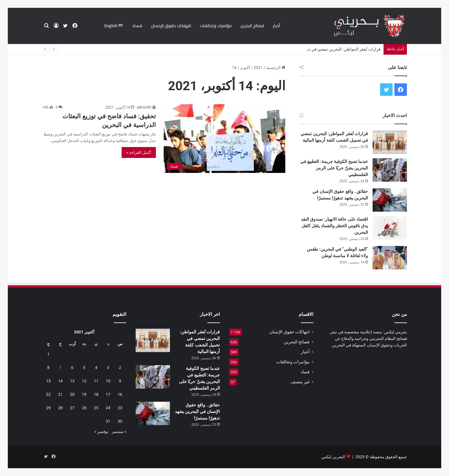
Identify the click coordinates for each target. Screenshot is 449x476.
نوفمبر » (101, 432)
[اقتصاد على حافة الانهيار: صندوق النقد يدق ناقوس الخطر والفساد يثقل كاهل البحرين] (390, 228)
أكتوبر (245, 68)
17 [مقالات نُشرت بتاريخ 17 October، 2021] (108, 394)
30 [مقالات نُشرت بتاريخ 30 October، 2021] (120, 421)
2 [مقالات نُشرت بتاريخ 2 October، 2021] (120, 368)
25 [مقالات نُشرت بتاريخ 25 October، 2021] (96, 408)
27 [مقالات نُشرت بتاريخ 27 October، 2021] (72, 408)
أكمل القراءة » (139, 152)
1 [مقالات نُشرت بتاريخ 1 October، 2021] (48, 354)
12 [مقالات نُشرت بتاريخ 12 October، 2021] (84, 381)
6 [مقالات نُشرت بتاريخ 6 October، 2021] (72, 368)
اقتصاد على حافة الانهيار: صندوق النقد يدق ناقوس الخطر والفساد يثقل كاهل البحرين (334, 226)
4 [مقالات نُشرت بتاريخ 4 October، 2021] (96, 368)
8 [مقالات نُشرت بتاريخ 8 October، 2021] (48, 368)
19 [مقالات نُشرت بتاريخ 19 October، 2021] (84, 394)
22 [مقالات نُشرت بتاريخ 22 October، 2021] (48, 394)
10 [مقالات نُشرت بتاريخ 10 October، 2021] (108, 381)
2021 (258, 68)
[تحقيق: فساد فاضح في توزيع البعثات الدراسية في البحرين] (224, 139)
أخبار (276, 26)
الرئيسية (276, 68)
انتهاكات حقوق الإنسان (171, 26)
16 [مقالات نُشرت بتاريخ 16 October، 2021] (120, 394)
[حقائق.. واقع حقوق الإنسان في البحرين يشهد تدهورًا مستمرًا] (390, 200)
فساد (137, 26)
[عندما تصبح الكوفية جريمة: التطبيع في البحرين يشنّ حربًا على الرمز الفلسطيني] (390, 170)
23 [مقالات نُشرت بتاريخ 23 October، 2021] (120, 408)
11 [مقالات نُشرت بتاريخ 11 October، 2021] (96, 381)
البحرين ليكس (333, 457)
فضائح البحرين (252, 26)
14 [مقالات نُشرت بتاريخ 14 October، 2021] (60, 381)
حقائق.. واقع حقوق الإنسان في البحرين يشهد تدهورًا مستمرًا (197, 411)
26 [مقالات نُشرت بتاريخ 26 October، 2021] (84, 408)
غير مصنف (300, 382)
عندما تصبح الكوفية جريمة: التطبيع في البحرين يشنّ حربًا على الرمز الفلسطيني (334, 168)
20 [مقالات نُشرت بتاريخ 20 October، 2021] (72, 394)
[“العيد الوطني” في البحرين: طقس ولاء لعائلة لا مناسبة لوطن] (390, 258)
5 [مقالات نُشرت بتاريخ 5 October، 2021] (84, 368)
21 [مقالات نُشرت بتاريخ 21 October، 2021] (60, 394)
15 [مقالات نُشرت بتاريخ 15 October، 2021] (48, 381)
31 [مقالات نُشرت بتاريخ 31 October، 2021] (108, 421)
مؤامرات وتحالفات (216, 26)
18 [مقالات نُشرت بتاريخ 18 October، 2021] (96, 394)
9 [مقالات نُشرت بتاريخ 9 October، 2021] (120, 381)
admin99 (144, 107)
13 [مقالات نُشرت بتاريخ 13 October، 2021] (72, 381)
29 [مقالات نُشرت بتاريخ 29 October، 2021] (48, 408)
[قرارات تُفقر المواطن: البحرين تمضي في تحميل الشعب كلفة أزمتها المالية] (390, 142)
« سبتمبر (119, 432)
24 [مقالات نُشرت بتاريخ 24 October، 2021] (108, 408)
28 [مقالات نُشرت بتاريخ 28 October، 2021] (60, 408)
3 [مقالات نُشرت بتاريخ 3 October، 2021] (108, 368)
